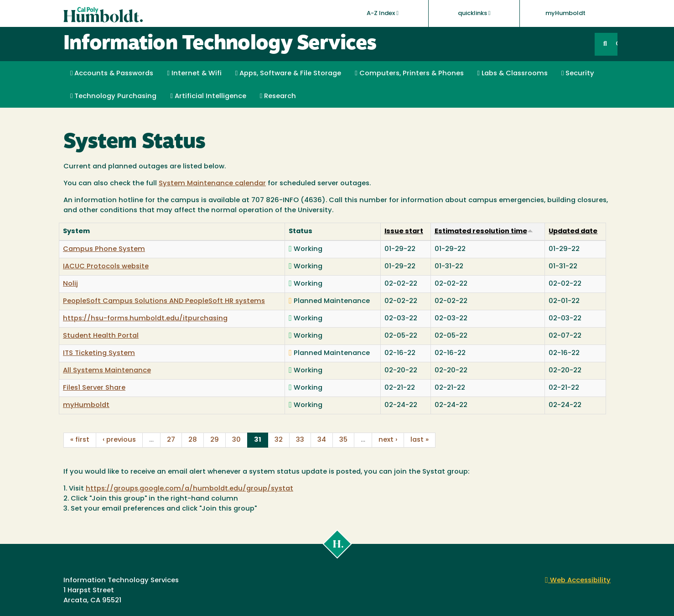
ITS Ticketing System (99, 353)
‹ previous (119, 440)
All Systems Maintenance (107, 371)
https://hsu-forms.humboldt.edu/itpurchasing (145, 319)
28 (193, 440)
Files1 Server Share (94, 388)
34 (322, 440)
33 (300, 440)
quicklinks (474, 13)
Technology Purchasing (113, 96)
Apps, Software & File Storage (288, 73)
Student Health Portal (101, 336)
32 (279, 440)
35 (343, 440)
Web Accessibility (578, 581)
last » (420, 440)
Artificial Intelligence (208, 96)
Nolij (70, 284)
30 (236, 440)
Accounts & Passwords (112, 73)
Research (278, 96)
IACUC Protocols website (106, 267)
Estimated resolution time (484, 232)
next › (388, 440)
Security (578, 73)
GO (617, 44)
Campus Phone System (104, 249)
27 (171, 440)
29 (215, 440)
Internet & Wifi (194, 73)
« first (80, 440)
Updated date (573, 232)
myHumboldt (565, 13)
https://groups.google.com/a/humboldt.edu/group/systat (189, 489)
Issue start (404, 232)
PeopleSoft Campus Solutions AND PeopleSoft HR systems (164, 301)
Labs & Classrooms (513, 73)
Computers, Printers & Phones (409, 73)
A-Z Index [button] (383, 13)
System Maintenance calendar (212, 184)
